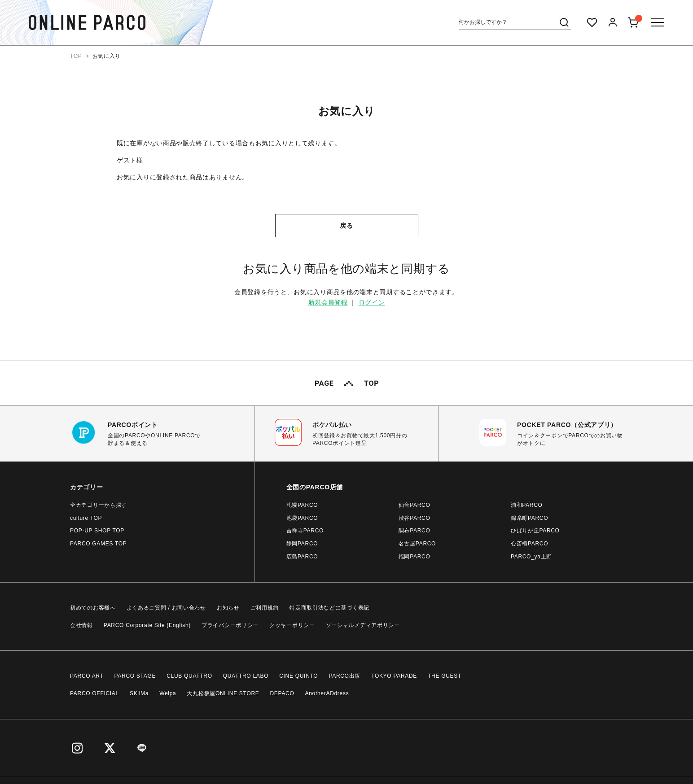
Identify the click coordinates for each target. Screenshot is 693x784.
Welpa (168, 693)
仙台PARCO (414, 505)
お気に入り (107, 56)
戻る (346, 226)
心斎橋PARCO (529, 544)
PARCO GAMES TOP (99, 544)
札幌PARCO (302, 505)
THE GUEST (445, 676)
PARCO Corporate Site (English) (147, 625)
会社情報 (81, 625)
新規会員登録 (328, 302)
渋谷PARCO (414, 518)
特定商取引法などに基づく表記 (329, 608)
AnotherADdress (327, 693)
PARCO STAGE (135, 676)
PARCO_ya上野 (531, 557)
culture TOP (86, 518)
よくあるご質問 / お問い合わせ (166, 608)
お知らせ (228, 608)
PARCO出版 (344, 676)
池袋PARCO (302, 518)
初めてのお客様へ (93, 608)
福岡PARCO (414, 557)
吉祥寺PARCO (305, 531)
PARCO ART (87, 676)
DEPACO (282, 693)
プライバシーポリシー (230, 625)
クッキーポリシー (292, 625)
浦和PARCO (527, 505)
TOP (76, 56)
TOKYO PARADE (394, 676)
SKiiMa (139, 693)
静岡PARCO (302, 544)
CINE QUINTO (298, 676)
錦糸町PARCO (529, 518)
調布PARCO (414, 531)
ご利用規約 (265, 608)
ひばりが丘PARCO (535, 531)
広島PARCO (302, 557)
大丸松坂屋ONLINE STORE (223, 693)
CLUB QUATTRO (189, 676)
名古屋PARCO (417, 544)
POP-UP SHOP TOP (97, 531)
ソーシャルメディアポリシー (363, 625)
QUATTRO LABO (246, 676)
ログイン (372, 302)
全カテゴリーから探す (99, 505)
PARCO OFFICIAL (94, 693)
